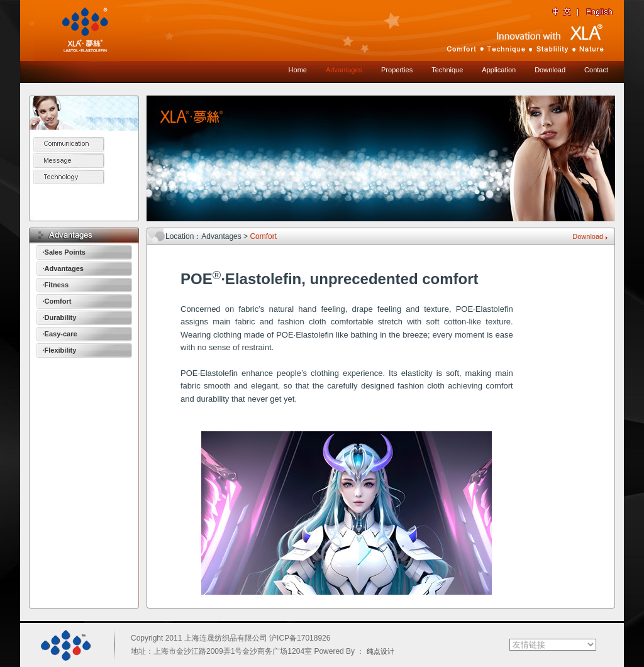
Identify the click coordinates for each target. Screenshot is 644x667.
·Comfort (57, 301)
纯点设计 (380, 651)
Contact (596, 70)
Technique (447, 70)
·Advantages (63, 268)
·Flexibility (60, 350)
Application (499, 70)
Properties (397, 70)
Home (298, 70)
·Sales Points (64, 252)
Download (550, 70)
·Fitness (56, 285)
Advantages (344, 70)
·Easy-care (60, 334)
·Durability (60, 317)
